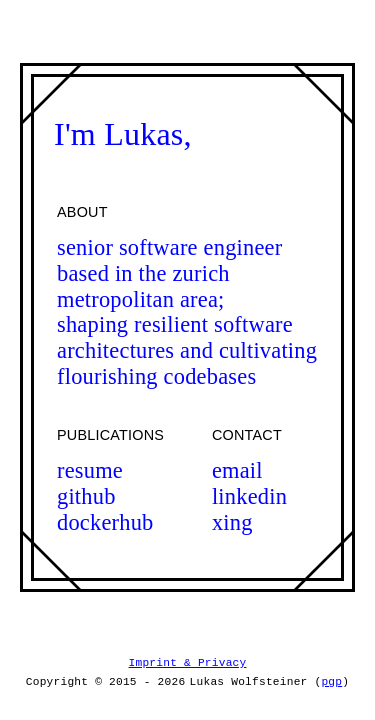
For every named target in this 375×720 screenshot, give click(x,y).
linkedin (249, 496)
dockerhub (105, 522)
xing (232, 522)
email (237, 470)
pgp (331, 681)
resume (90, 470)
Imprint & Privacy (188, 663)
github (86, 496)
